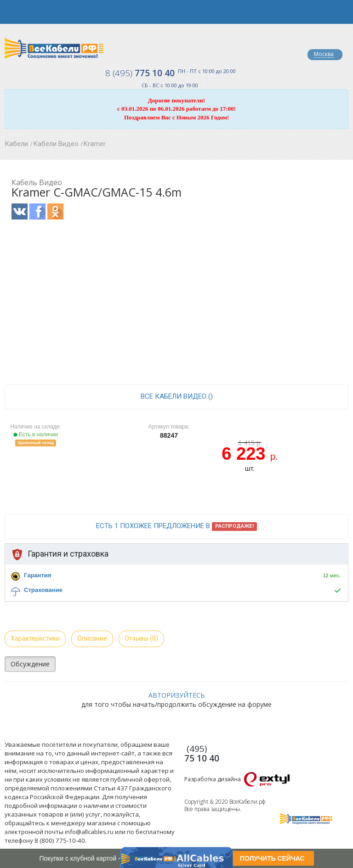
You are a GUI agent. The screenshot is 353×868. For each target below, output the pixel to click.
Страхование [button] (43, 590)
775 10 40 (140, 73)
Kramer (95, 144)
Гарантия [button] (37, 575)
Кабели (16, 144)
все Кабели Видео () (177, 396)
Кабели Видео (56, 144)
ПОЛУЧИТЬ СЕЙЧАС (272, 858)
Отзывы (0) (141, 638)
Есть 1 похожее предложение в (176, 526)
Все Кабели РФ (54, 48)
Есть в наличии (36, 434)
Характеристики (35, 638)
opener (12, 12)
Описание (92, 638)
